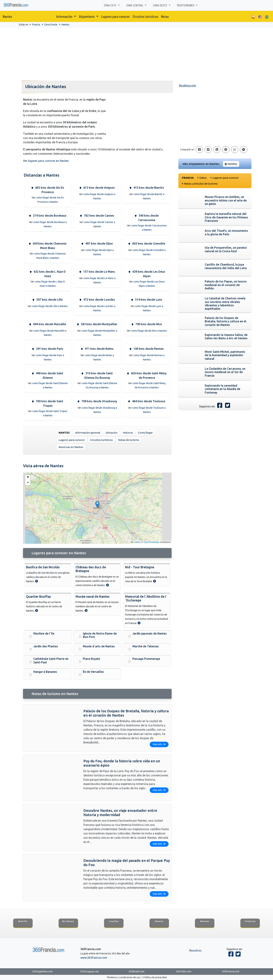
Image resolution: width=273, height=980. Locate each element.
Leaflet (135, 542)
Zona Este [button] (110, 5)
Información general (88, 433)
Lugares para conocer (115, 16)
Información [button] (65, 16)
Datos (203, 178)
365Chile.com (184, 971)
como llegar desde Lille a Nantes (50, 306)
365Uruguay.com (90, 971)
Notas (165, 16)
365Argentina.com (42, 971)
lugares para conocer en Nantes (48, 161)
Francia (36, 25)
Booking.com (188, 85)
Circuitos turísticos (101, 440)
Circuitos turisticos (145, 16)
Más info (159, 744)
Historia (128, 433)
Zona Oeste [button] (160, 5)
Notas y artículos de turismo (201, 184)
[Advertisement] (136, 54)
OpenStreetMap (151, 542)
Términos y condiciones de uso (124, 977)
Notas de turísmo (129, 440)
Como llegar (145, 433)
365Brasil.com (136, 971)
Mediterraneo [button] (186, 5)
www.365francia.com (94, 958)
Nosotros (195, 950)
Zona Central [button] (135, 5)
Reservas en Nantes (71, 447)
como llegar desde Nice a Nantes (149, 331)
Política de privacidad (155, 977)
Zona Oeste (51, 25)
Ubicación (111, 433)
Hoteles (232, 164)
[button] (97, 505)
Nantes (7, 16)
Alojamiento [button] (87, 16)
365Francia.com (231, 971)
